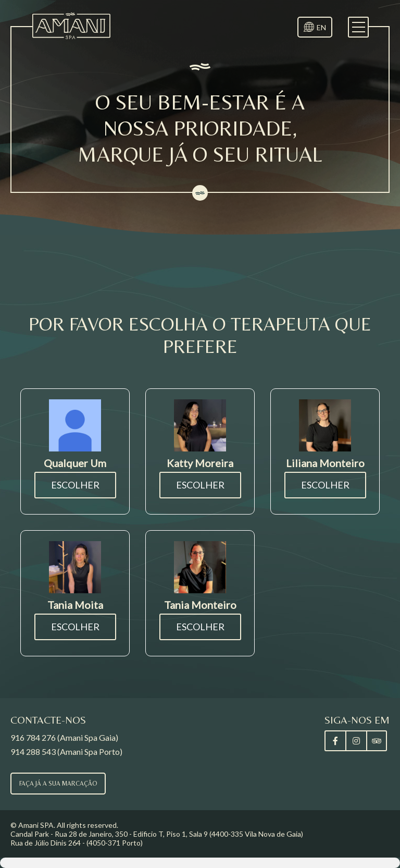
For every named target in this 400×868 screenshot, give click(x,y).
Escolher (75, 485)
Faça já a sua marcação (58, 784)
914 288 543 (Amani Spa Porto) (66, 751)
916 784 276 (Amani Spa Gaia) (64, 737)
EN (321, 27)
